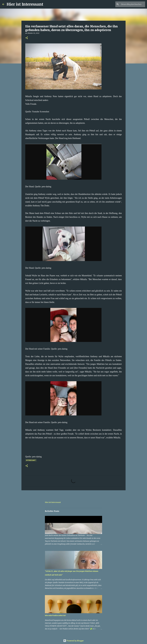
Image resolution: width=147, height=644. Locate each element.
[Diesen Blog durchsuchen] (133, 4)
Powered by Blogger (73, 641)
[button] (27, 38)
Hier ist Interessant (25, 4)
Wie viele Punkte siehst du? (55, 615)
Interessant (31, 460)
